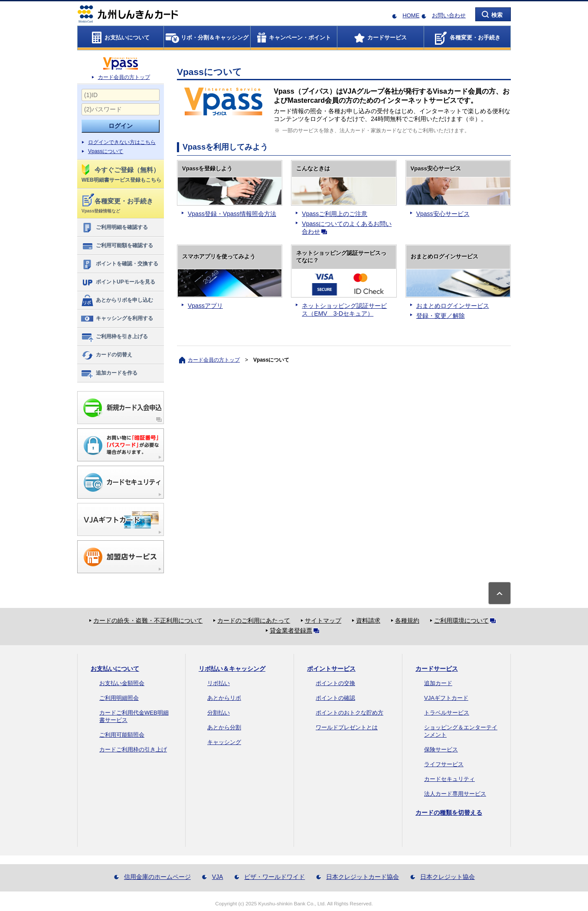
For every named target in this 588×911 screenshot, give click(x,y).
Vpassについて (106, 151)
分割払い (219, 713)
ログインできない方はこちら (122, 142)
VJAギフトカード (446, 698)
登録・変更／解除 (441, 316)
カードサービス (437, 669)
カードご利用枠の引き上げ (133, 749)
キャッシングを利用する (117, 319)
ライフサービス (444, 764)
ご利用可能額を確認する (117, 246)
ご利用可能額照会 (122, 735)
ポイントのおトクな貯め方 (350, 713)
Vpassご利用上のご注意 (335, 214)
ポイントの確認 (335, 698)
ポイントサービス (331, 669)
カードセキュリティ (449, 779)
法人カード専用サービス (455, 794)
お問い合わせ (449, 15)
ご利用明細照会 (119, 698)
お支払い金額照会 (122, 683)
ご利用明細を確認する (114, 228)
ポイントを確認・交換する (119, 264)
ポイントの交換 (335, 683)
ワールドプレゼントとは (347, 727)
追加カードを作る (109, 373)
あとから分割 (224, 727)
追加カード (438, 683)
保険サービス (441, 749)
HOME (411, 15)
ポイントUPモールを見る (118, 282)
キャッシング (224, 742)
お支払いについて (115, 669)
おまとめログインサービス (453, 306)
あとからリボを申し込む (117, 300)
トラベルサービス (447, 713)
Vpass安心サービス (443, 214)
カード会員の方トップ (124, 77)
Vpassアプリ (205, 306)
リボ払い (219, 683)
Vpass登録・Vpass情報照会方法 (232, 214)
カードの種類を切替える (449, 813)
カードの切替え (106, 355)
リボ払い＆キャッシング (232, 669)
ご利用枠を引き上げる (114, 337)
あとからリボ (224, 698)
